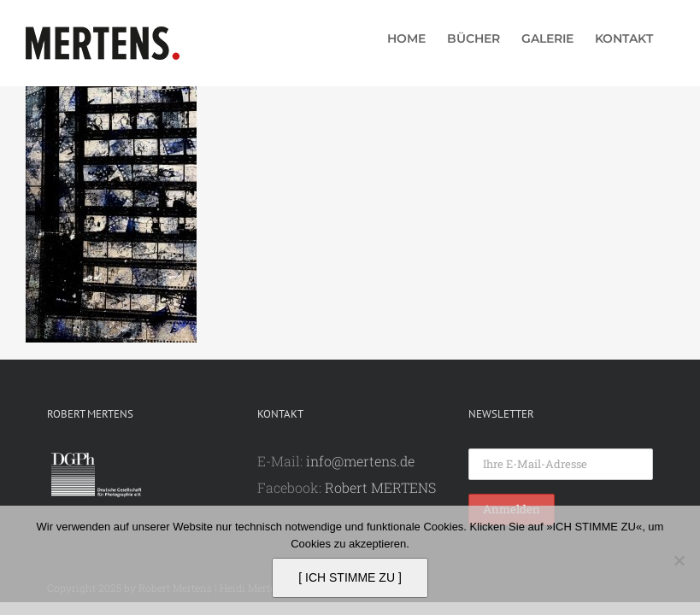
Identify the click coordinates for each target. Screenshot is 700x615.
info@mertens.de (360, 461)
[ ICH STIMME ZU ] (350, 577)
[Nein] (679, 560)
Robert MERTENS (380, 487)
